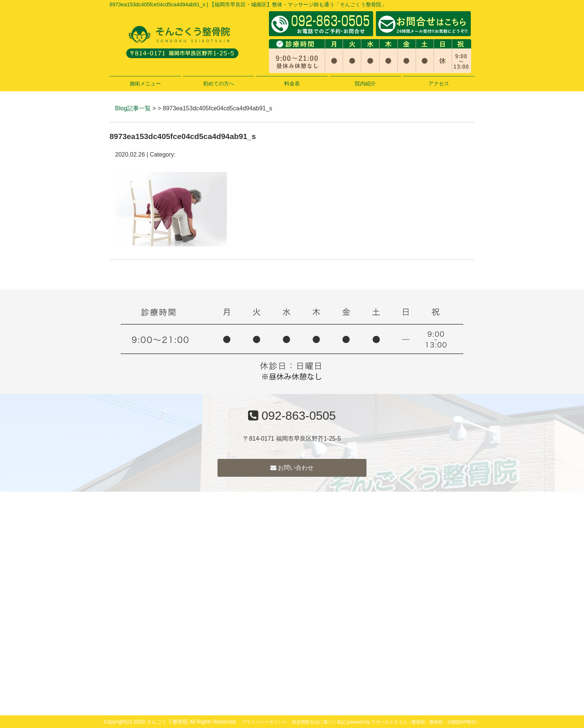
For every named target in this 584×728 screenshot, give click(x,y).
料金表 (292, 83)
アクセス (439, 83)
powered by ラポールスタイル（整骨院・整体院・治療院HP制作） (414, 722)
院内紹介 (365, 83)
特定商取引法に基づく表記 (319, 722)
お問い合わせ (292, 468)
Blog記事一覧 (133, 108)
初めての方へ (219, 83)
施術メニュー (145, 83)
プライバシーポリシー (264, 722)
